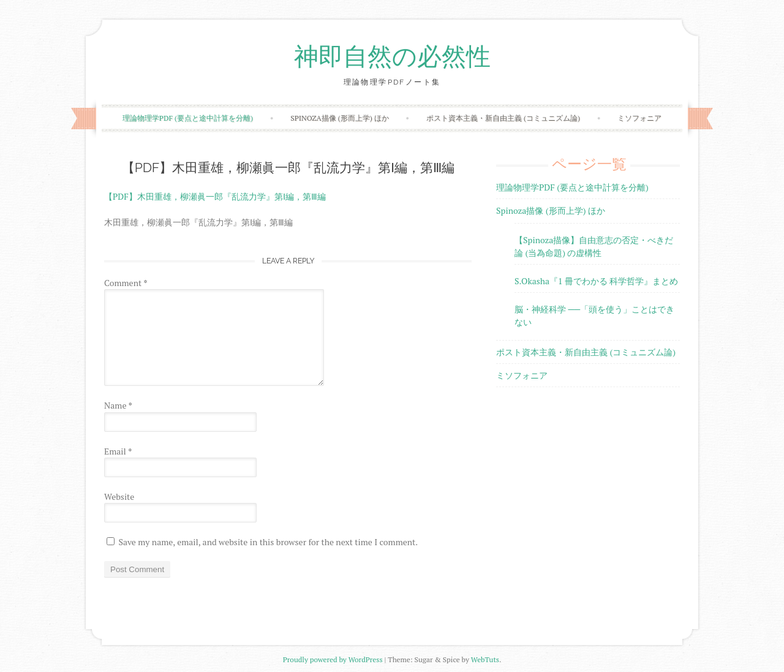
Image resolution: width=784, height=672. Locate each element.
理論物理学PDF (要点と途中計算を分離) (188, 118)
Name (118, 405)
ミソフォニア (639, 118)
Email (118, 451)
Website (119, 496)
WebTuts (485, 659)
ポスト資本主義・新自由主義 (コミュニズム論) (503, 118)
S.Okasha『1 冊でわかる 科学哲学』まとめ (596, 281)
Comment (126, 283)
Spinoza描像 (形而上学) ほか (339, 118)
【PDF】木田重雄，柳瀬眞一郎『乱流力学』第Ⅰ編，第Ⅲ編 (215, 196)
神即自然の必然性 (392, 57)
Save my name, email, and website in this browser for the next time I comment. (268, 542)
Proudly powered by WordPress (333, 659)
